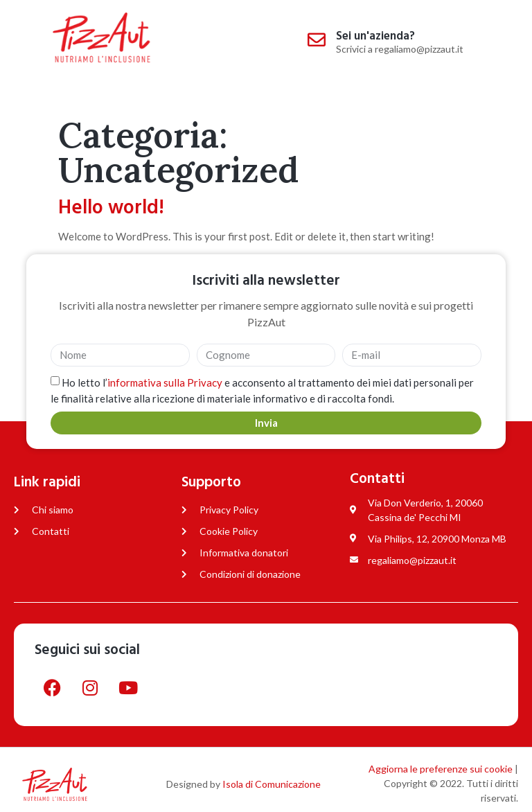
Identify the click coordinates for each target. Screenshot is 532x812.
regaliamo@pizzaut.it (419, 49)
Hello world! (111, 208)
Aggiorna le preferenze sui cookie (441, 769)
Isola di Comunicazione (272, 784)
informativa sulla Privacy (166, 382)
